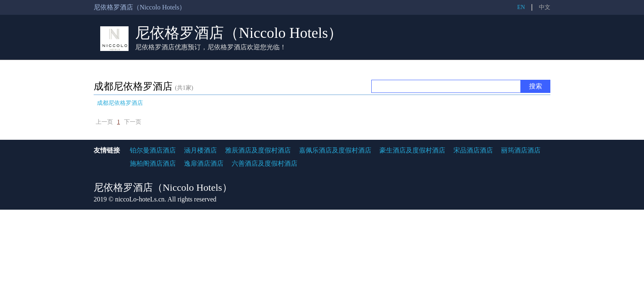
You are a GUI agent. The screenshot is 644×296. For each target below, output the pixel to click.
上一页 (104, 122)
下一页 (133, 122)
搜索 (536, 86)
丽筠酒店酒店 (521, 150)
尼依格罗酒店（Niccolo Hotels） (239, 33)
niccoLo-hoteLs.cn (140, 199)
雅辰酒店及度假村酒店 (258, 150)
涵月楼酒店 (200, 150)
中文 (545, 7)
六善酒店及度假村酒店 (264, 163)
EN (521, 7)
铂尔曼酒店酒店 (153, 150)
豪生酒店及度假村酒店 (412, 150)
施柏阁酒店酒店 (153, 163)
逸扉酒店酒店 (204, 163)
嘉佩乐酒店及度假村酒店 (335, 150)
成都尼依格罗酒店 (120, 103)
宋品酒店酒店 (473, 150)
